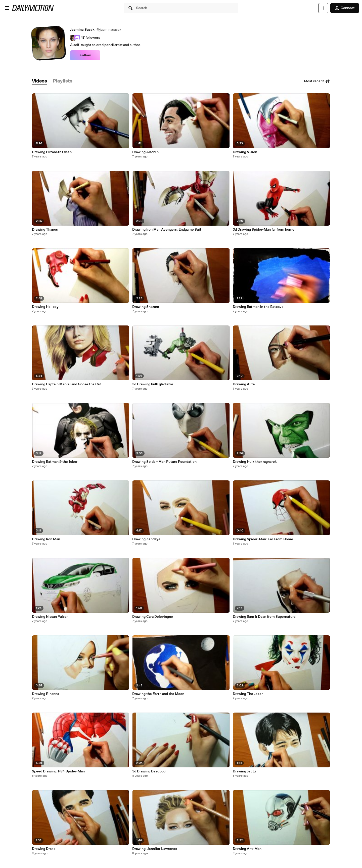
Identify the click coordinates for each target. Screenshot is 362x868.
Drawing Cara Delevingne (153, 617)
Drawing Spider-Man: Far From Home (263, 539)
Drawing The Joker (248, 694)
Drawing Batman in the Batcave (258, 307)
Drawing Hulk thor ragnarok (255, 462)
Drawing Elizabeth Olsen (52, 152)
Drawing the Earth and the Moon (158, 694)
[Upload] (323, 8)
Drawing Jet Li (244, 771)
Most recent (317, 81)
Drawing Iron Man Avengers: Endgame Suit (167, 230)
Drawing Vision (245, 152)
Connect (345, 8)
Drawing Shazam (146, 307)
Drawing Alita (244, 384)
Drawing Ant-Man (247, 849)
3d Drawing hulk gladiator (153, 384)
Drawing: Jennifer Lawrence (155, 849)
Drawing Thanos (45, 230)
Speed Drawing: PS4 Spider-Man (58, 771)
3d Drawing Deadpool (149, 771)
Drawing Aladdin (145, 152)
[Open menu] (7, 8)
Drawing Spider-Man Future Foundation (164, 462)
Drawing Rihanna (46, 694)
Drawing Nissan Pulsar (50, 617)
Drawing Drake (44, 849)
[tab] (39, 81)
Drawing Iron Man (46, 539)
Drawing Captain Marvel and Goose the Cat (66, 384)
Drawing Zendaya (146, 539)
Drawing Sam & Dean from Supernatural (265, 617)
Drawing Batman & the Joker (55, 462)
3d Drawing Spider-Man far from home (264, 230)
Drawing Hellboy (45, 307)
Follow (85, 55)
